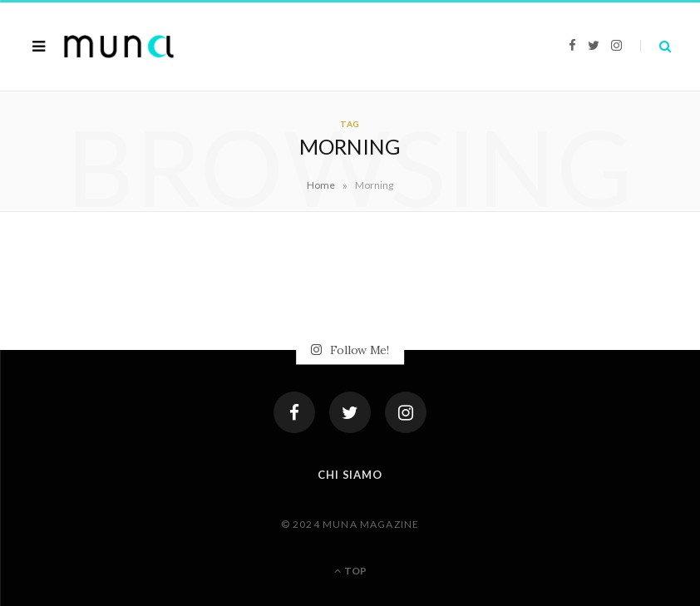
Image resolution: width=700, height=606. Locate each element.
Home (321, 185)
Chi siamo (350, 475)
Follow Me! (350, 349)
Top (350, 571)
